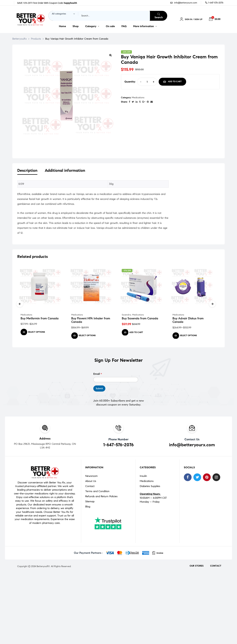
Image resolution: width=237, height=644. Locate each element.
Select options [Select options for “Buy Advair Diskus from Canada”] (188, 336)
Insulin (143, 477)
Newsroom (91, 477)
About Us (91, 482)
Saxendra (126, 315)
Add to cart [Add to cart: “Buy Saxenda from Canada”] (136, 333)
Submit (99, 389)
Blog (88, 507)
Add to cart (175, 82)
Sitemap (90, 502)
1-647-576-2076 (118, 445)
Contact (90, 487)
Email (98, 375)
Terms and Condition (97, 492)
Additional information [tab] (65, 171)
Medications (138, 98)
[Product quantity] (147, 82)
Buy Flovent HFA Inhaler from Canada (91, 321)
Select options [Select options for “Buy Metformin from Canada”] (36, 333)
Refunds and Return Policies (101, 497)
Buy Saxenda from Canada (140, 319)
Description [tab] (27, 171)
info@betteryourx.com (192, 445)
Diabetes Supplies (150, 487)
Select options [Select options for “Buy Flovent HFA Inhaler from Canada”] (87, 336)
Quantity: (130, 82)
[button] (110, 55)
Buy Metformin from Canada (40, 319)
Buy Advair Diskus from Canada (188, 321)
